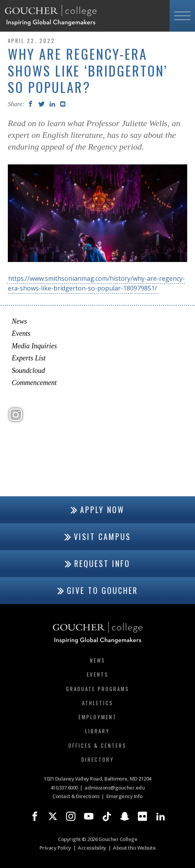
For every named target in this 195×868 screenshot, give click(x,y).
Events (21, 333)
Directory (98, 759)
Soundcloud (28, 371)
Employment (98, 717)
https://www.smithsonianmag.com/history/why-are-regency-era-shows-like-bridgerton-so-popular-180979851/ (96, 283)
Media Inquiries (34, 346)
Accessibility (92, 848)
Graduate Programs (98, 689)
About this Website (134, 848)
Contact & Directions (76, 796)
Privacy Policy (55, 848)
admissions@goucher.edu (114, 788)
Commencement (34, 383)
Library (97, 731)
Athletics (98, 703)
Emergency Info (124, 796)
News (19, 321)
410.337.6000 (64, 788)
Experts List (29, 358)
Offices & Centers (97, 745)
